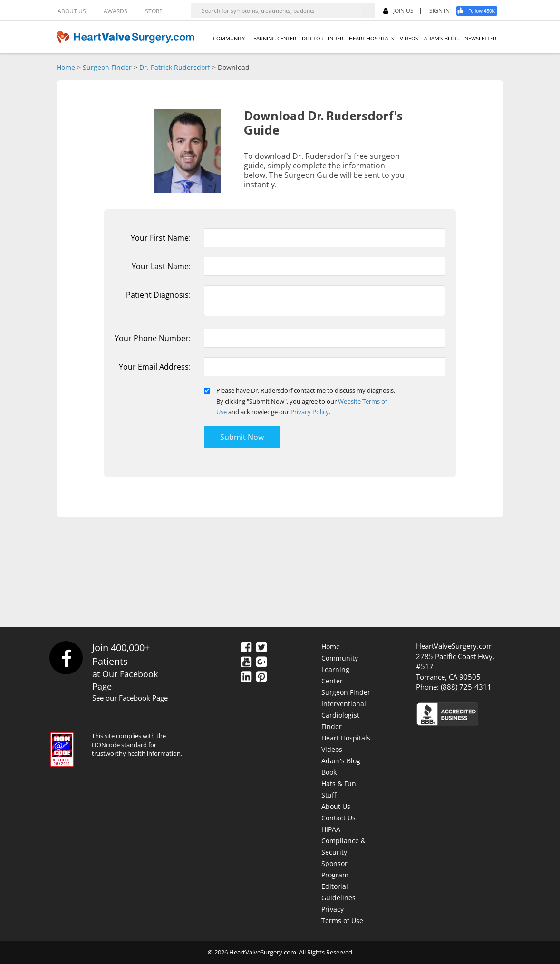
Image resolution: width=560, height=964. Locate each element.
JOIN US (398, 11)
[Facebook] (480, 11)
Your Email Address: (155, 367)
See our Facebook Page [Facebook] (130, 698)
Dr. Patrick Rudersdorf (175, 67)
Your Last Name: (161, 266)
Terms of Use (342, 920)
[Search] (368, 10)
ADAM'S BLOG (441, 38)
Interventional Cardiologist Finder (344, 715)
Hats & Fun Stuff (339, 789)
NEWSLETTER (480, 38)
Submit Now (242, 437)
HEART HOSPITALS (372, 38)
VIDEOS (409, 38)
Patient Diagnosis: (158, 295)
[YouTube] (246, 662)
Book (329, 772)
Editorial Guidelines (338, 892)
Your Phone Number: (153, 338)
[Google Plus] (261, 662)
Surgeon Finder (107, 67)
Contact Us (338, 818)
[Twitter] (261, 648)
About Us (336, 806)
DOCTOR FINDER (323, 38)
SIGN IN (439, 11)
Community (340, 658)
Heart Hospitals (346, 738)
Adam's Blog (341, 761)
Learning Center (335, 675)
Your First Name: (161, 238)
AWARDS (116, 11)
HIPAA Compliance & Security (343, 841)
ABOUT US (72, 11)
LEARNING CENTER (273, 38)
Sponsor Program (335, 869)
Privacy (333, 909)
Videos (332, 749)
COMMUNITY (229, 38)
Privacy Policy (310, 412)
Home (66, 67)
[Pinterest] (261, 677)
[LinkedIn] (246, 677)
